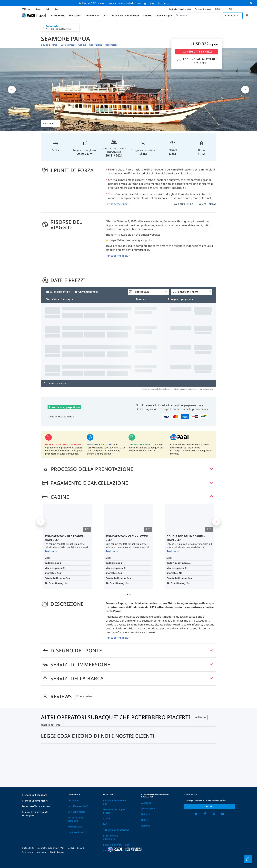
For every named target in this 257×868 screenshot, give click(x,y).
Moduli (71, 848)
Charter (107, 818)
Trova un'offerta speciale (36, 806)
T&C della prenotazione (116, 830)
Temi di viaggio (164, 16)
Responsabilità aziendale (76, 819)
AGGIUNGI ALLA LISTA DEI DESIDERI (196, 61)
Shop (38, 9)
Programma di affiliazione (111, 837)
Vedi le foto (51, 123)
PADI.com (26, 9)
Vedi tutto (200, 717)
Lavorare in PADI (77, 832)
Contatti (81, 848)
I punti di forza (49, 45)
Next (216, 522)
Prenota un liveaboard (35, 795)
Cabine (82, 45)
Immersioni (92, 16)
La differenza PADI (78, 806)
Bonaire (146, 826)
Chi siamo (73, 800)
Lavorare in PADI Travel (116, 845)
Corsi (105, 16)
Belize (145, 820)
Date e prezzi (68, 45)
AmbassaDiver (76, 827)
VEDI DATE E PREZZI (197, 52)
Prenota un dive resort (35, 801)
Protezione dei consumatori (35, 852)
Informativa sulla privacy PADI (51, 848)
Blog (57, 9)
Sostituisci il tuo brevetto (180, 9)
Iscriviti (209, 806)
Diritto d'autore (57, 852)
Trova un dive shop (203, 9)
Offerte (147, 16)
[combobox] (198, 16)
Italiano (220, 9)
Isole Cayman (149, 809)
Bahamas (146, 814)
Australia (146, 803)
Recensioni (111, 45)
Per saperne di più (117, 204)
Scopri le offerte (159, 3)
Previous (41, 522)
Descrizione (96, 45)
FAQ (105, 824)
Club (47, 9)
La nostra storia (76, 812)
